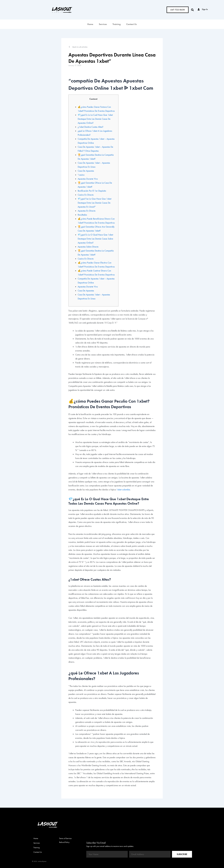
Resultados (82, 215)
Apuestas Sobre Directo (88, 247)
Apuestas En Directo (87, 211)
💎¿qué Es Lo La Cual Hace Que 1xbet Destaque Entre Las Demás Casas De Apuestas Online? (95, 119)
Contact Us (131, 24)
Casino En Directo (86, 195)
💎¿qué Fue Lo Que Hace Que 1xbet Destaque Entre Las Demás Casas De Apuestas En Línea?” (94, 203)
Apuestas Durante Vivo (88, 179)
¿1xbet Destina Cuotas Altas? (90, 127)
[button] (192, 10)
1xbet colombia (123, 490)
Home (90, 24)
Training (117, 24)
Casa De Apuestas (86, 171)
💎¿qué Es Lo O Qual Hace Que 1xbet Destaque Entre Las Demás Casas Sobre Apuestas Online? (95, 239)
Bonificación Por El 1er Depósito (92, 191)
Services (103, 24)
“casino (81, 175)
